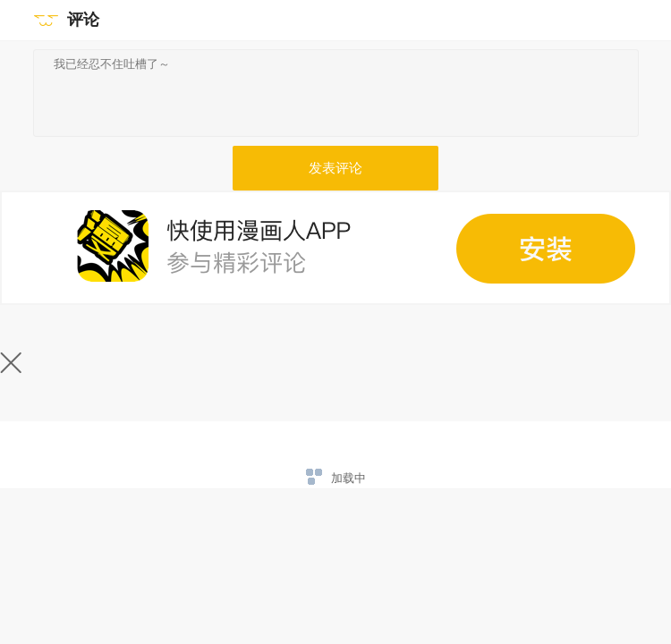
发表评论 (335, 168)
